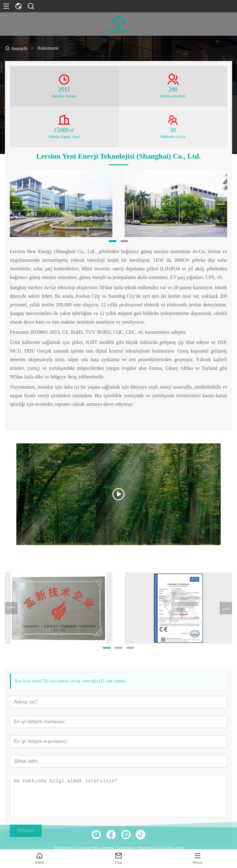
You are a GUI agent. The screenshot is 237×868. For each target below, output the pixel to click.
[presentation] (16, 204)
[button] (113, 242)
